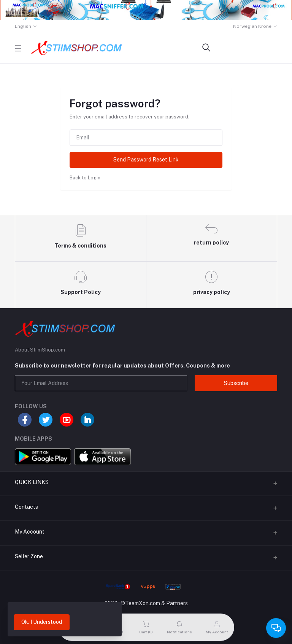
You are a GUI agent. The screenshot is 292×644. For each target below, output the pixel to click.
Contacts (26, 507)
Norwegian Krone (252, 26)
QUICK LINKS (32, 482)
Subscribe (236, 383)
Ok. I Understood (42, 622)
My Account (30, 532)
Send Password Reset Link (146, 160)
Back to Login (85, 178)
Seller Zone (29, 556)
